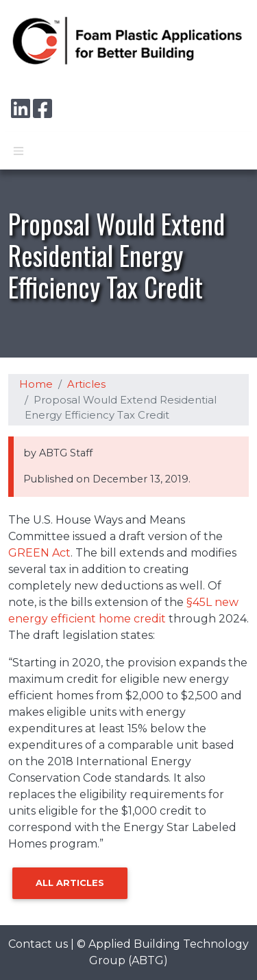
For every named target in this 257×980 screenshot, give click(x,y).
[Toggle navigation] (19, 151)
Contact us (38, 944)
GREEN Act (39, 553)
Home (36, 384)
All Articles (70, 883)
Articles (86, 384)
